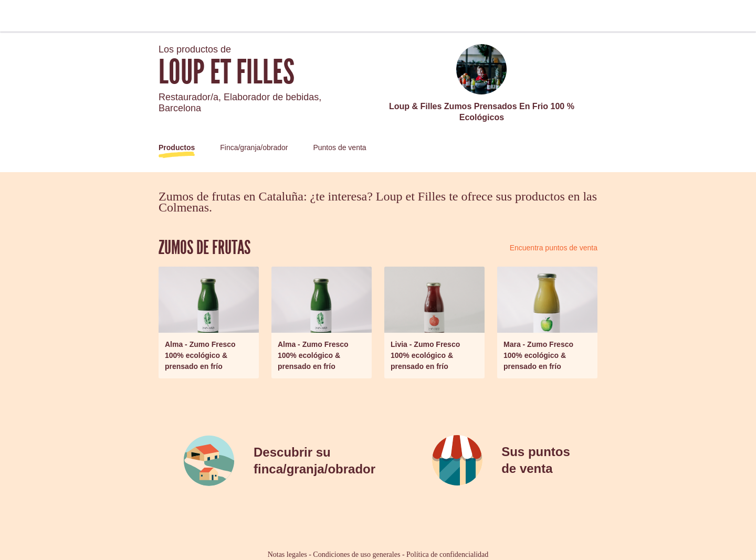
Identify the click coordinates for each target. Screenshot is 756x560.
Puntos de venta (339, 147)
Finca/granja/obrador (254, 147)
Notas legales (287, 554)
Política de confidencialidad (447, 554)
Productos (177, 147)
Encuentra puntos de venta (554, 248)
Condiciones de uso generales (356, 554)
